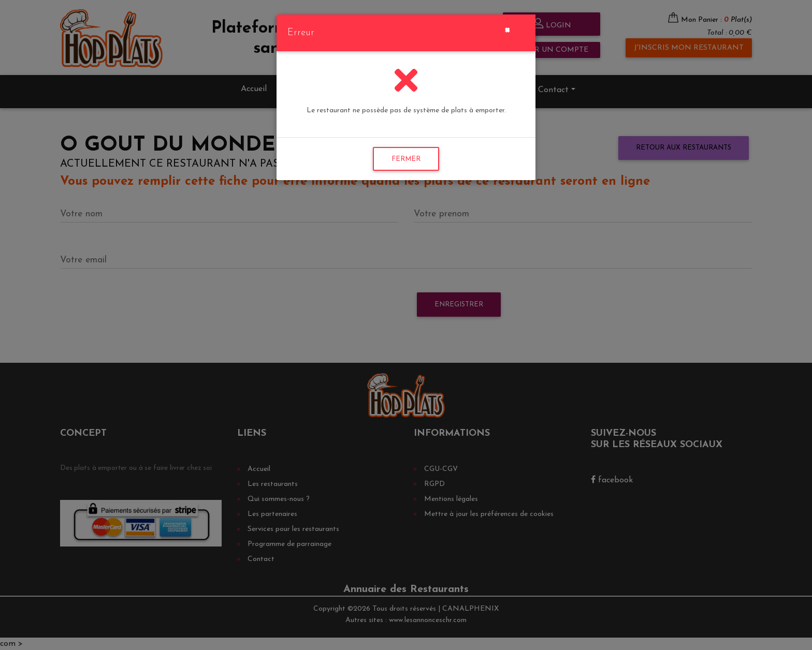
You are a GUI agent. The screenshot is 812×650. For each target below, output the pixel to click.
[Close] (507, 29)
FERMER (406, 159)
